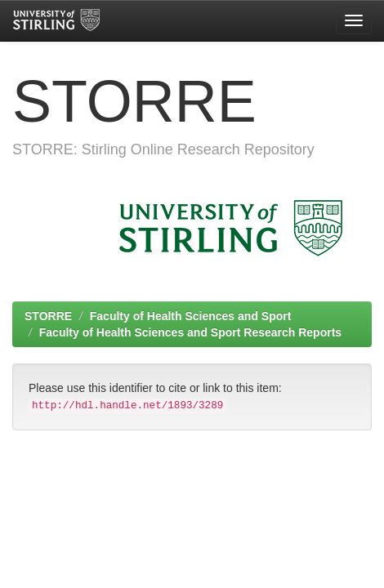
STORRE (48, 316)
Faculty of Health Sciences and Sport (191, 316)
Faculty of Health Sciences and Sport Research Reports (190, 332)
